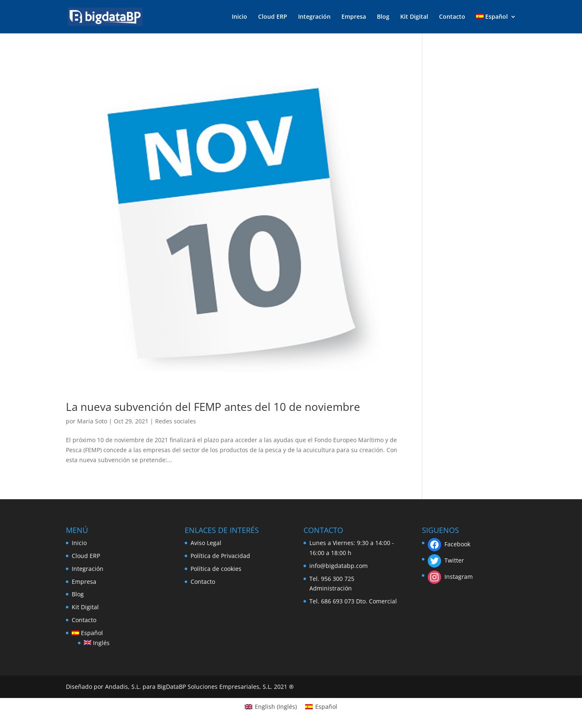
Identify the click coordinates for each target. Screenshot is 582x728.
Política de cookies (216, 569)
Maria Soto (92, 421)
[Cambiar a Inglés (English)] (271, 707)
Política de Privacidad (220, 556)
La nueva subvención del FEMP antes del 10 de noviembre (213, 407)
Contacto (452, 17)
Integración (314, 17)
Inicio (240, 17)
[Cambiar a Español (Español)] (321, 707)
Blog (383, 17)
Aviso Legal (206, 543)
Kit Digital (414, 17)
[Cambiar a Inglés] (97, 643)
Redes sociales (176, 421)
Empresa (354, 17)
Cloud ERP (273, 17)
